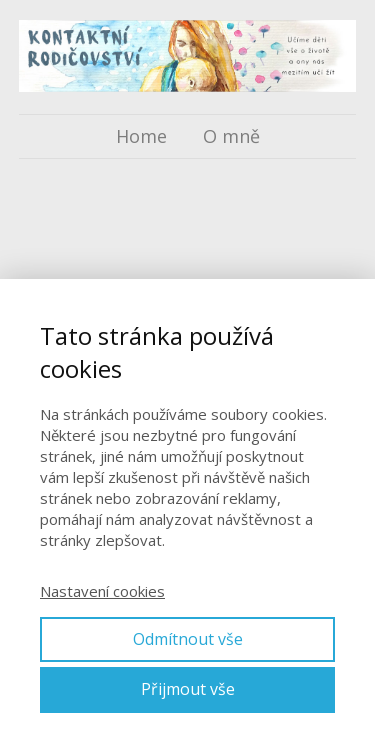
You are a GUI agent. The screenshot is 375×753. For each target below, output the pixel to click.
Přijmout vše (188, 689)
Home (141, 136)
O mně (231, 136)
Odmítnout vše (188, 639)
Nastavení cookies (102, 591)
